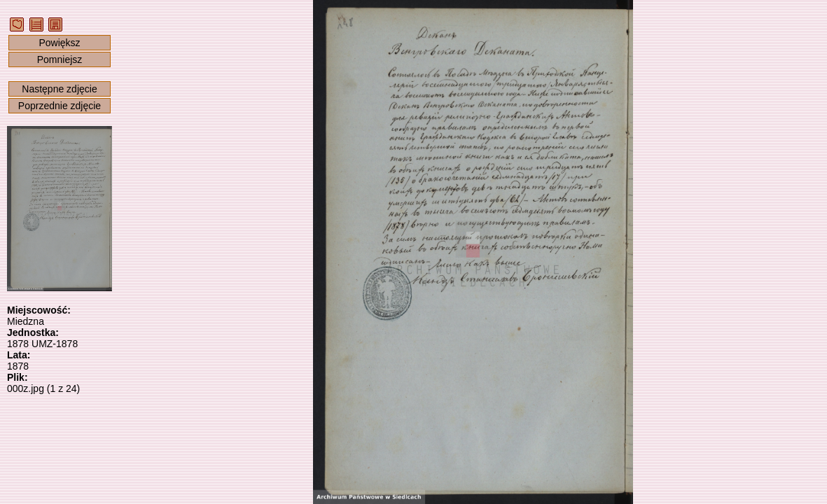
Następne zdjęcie (59, 89)
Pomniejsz (60, 59)
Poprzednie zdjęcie (60, 106)
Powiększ (59, 43)
